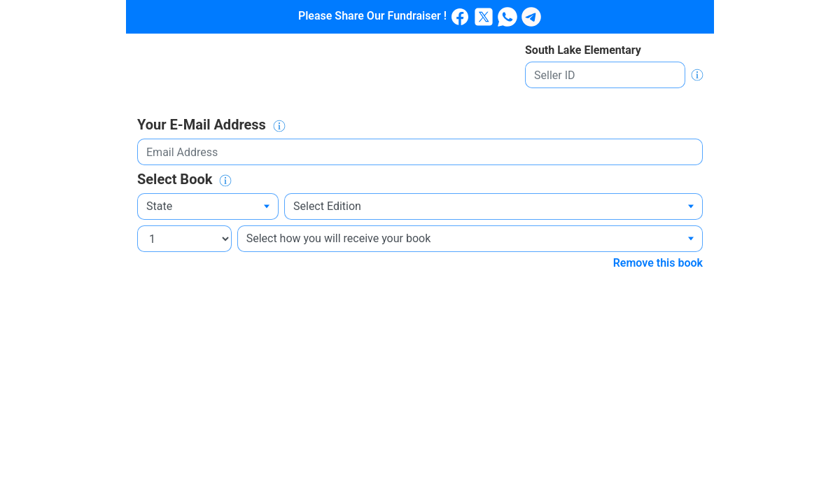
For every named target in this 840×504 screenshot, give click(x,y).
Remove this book (658, 263)
